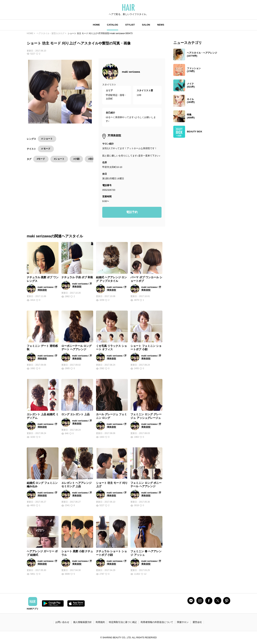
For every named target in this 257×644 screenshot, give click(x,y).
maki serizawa (131, 72)
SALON (146, 25)
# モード (46, 149)
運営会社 (197, 622)
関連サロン (183, 622)
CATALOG (112, 25)
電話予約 (132, 212)
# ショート (47, 139)
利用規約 (100, 622)
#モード (41, 159)
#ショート (59, 159)
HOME (96, 25)
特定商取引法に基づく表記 (123, 622)
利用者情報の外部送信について (157, 622)
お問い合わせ (62, 622)
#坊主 (91, 159)
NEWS (161, 25)
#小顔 (76, 159)
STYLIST (130, 25)
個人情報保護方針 (82, 622)
